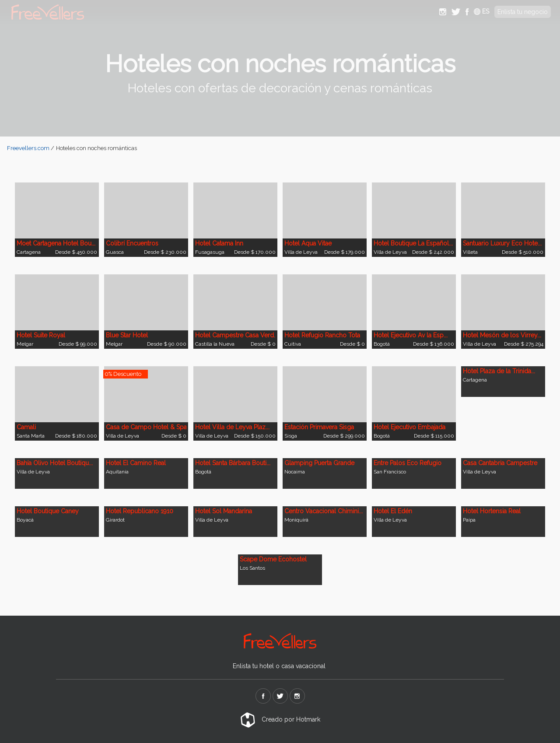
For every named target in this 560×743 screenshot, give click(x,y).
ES (481, 11)
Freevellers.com (28, 148)
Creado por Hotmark (280, 719)
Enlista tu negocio (523, 12)
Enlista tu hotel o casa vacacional (279, 666)
